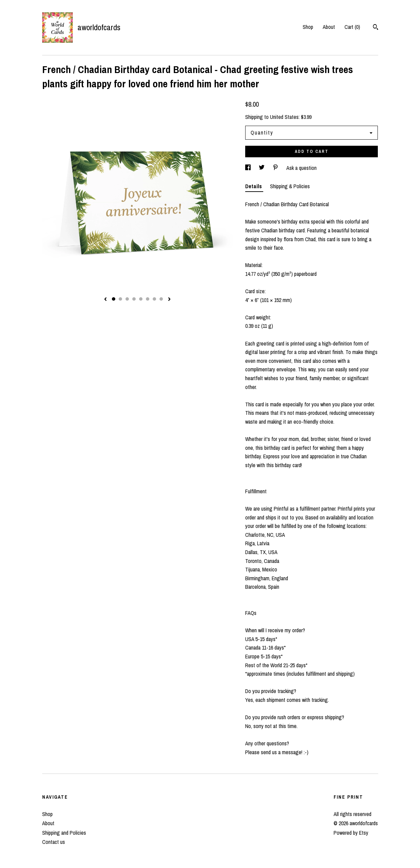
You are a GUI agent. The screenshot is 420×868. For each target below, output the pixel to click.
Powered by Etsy (351, 833)
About (329, 27)
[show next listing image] (169, 300)
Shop (308, 27)
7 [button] (154, 299)
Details (254, 186)
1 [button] (114, 299)
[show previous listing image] (105, 300)
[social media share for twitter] (262, 168)
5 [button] (141, 299)
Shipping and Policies (64, 833)
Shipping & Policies (290, 186)
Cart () (352, 27)
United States (284, 117)
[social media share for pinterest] (276, 168)
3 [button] (127, 299)
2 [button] (120, 299)
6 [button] (148, 299)
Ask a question (301, 168)
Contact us (54, 842)
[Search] (376, 28)
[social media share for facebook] (249, 168)
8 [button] (161, 299)
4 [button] (134, 299)
